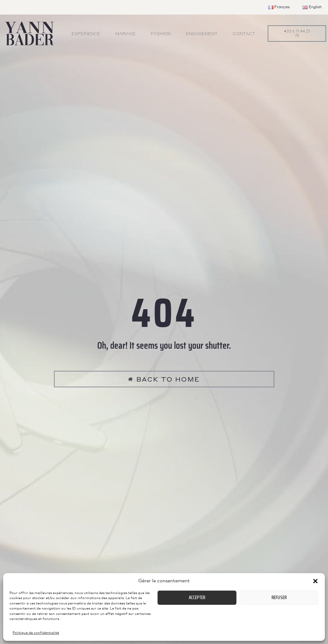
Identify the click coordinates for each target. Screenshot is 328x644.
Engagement (202, 33)
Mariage (125, 33)
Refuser (279, 598)
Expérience (86, 33)
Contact (244, 33)
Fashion (161, 33)
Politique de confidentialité (36, 633)
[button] (315, 581)
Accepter (197, 598)
